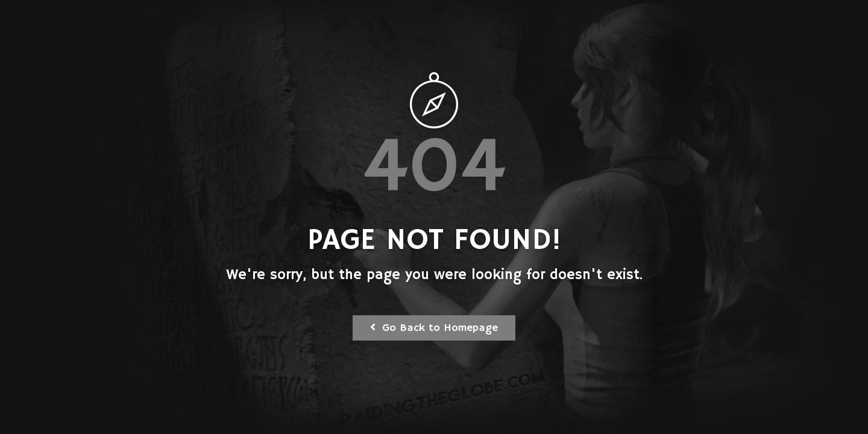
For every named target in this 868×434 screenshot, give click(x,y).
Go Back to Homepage (434, 328)
